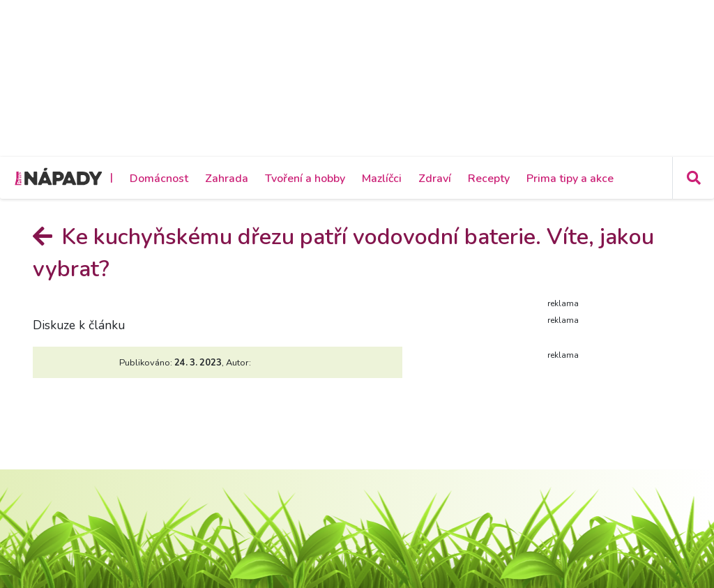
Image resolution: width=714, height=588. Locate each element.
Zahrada (227, 179)
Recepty (489, 179)
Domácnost (159, 179)
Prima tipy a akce (570, 179)
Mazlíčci (382, 179)
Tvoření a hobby (305, 179)
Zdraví (435, 179)
